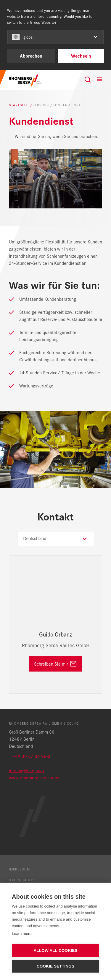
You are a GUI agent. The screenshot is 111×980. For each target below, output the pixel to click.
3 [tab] (62, 481)
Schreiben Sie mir (51, 664)
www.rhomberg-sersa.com (34, 777)
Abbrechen (31, 56)
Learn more (22, 934)
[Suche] (88, 80)
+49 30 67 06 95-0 (31, 756)
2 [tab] (56, 481)
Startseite (19, 105)
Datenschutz (22, 880)
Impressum (19, 869)
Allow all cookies (55, 950)
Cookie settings (56, 966)
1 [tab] (50, 481)
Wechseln (81, 56)
